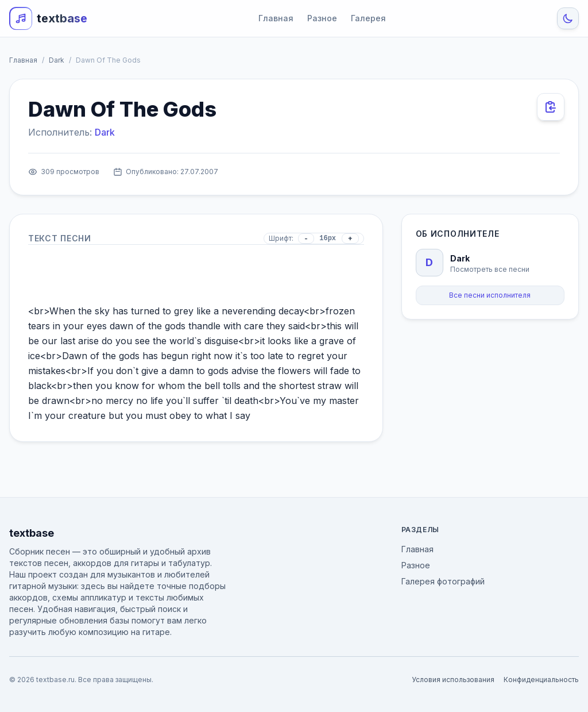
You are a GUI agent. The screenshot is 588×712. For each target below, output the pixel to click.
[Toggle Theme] (568, 18)
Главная (276, 18)
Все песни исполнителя (490, 295)
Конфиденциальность (541, 680)
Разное (322, 18)
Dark (57, 60)
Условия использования (453, 680)
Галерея (368, 18)
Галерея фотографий (443, 581)
